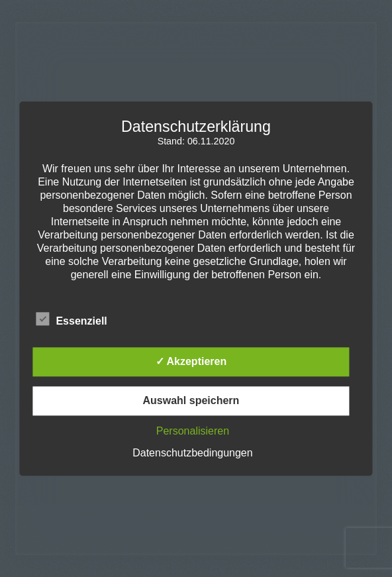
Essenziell (71, 319)
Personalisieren (193, 431)
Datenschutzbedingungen (192, 453)
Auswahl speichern (191, 400)
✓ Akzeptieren (191, 361)
